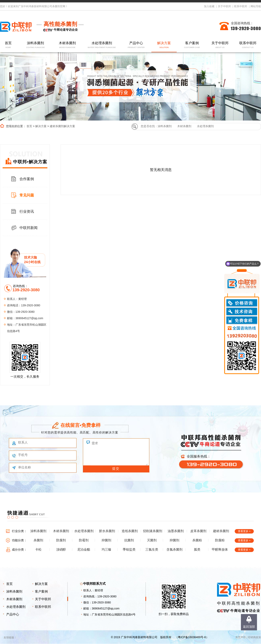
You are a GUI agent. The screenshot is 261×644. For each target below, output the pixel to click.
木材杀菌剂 (67, 45)
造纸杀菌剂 (130, 531)
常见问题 (27, 195)
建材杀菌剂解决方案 (62, 126)
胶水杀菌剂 (107, 531)
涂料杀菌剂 (36, 45)
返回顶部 (249, 627)
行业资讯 (27, 212)
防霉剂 (84, 540)
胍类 (197, 549)
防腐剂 (61, 540)
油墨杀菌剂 (176, 531)
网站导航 (256, 6)
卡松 (38, 549)
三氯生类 (152, 549)
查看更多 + (244, 531)
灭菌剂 (152, 540)
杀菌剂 (38, 540)
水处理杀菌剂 (102, 45)
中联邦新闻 (29, 228)
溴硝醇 (61, 549)
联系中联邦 (241, 6)
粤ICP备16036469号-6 (192, 637)
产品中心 (136, 45)
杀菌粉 (197, 540)
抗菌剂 (129, 540)
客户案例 (192, 45)
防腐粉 (220, 540)
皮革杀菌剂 (198, 531)
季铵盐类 (129, 549)
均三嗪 (106, 549)
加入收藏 (209, 6)
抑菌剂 (106, 540)
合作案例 (27, 179)
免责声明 (241, 637)
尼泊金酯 (84, 549)
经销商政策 (254, 637)
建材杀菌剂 (221, 531)
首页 (8, 45)
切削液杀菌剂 (153, 531)
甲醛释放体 (220, 549)
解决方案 (164, 45)
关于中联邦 (224, 6)
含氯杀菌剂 (174, 549)
